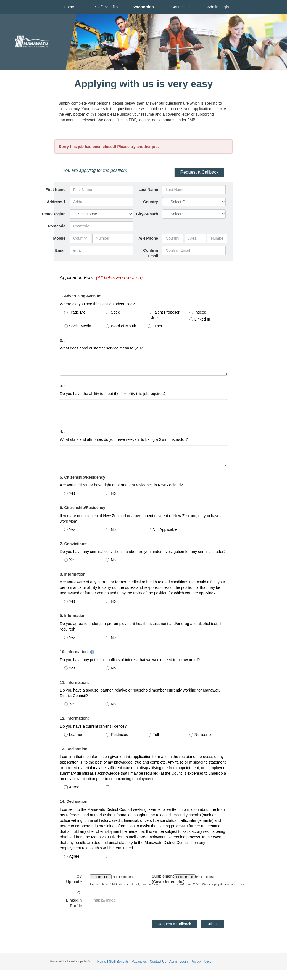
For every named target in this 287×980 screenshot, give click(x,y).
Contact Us (181, 7)
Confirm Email (151, 253)
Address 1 (56, 202)
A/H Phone (148, 238)
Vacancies (143, 7)
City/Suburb (147, 214)
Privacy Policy (201, 962)
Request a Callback (199, 172)
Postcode (57, 226)
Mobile (59, 238)
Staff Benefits (106, 7)
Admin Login (218, 7)
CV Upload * (74, 884)
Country (151, 202)
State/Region (54, 214)
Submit (213, 924)
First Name (56, 190)
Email (60, 250)
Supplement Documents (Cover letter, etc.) (159, 879)
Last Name (148, 190)
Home (69, 7)
